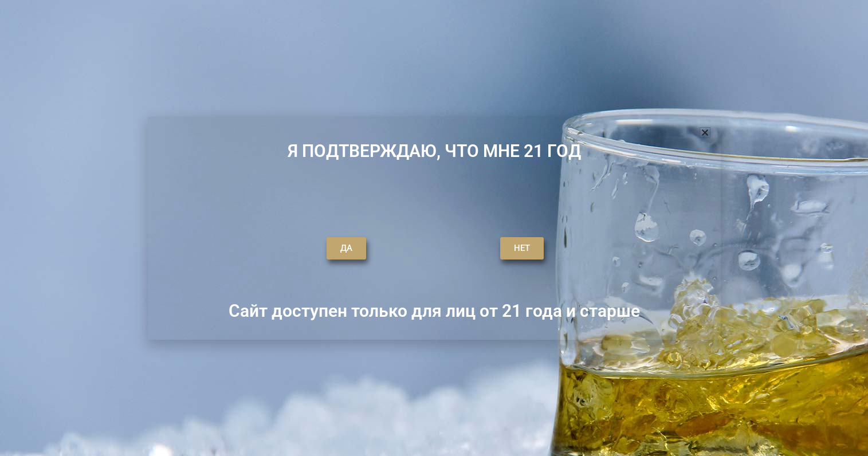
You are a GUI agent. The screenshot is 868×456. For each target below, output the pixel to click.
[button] (705, 133)
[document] (434, 228)
